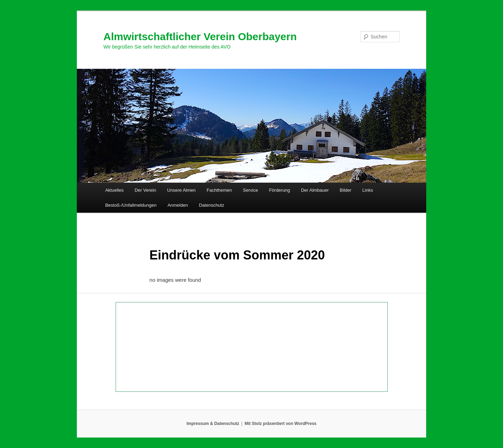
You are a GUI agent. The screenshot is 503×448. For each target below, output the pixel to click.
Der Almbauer (315, 190)
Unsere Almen (181, 190)
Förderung (279, 190)
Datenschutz (211, 205)
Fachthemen (219, 190)
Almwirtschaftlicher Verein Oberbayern (200, 36)
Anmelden (178, 205)
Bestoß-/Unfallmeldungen (131, 205)
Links (367, 190)
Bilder (346, 190)
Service (250, 190)
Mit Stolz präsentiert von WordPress (280, 424)
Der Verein (145, 190)
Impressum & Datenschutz (213, 424)
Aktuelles (114, 190)
